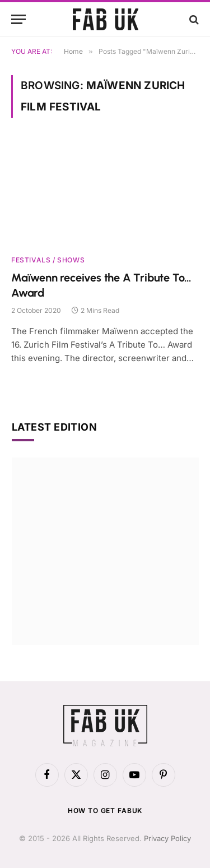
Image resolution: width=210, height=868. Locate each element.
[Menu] (18, 19)
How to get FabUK (105, 811)
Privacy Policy (167, 838)
